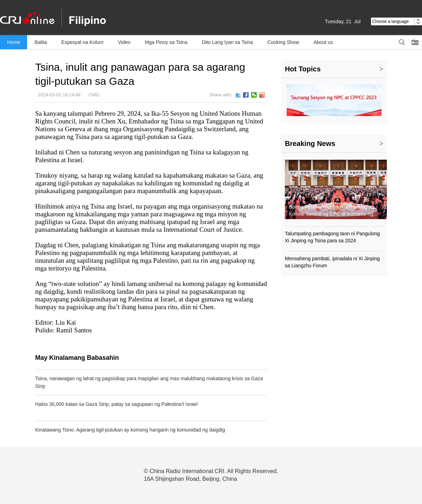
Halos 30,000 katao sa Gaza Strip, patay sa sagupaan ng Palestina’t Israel (116, 404)
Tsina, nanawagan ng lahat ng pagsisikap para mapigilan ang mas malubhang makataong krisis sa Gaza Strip (149, 382)
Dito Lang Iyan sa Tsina (227, 42)
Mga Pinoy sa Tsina (166, 42)
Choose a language (397, 21)
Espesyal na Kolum (82, 42)
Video (124, 42)
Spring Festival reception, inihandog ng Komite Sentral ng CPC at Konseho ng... (333, 210)
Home (14, 42)
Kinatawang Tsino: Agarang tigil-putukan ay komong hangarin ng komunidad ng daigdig (130, 430)
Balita (41, 42)
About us (323, 42)
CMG (94, 95)
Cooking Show (283, 42)
